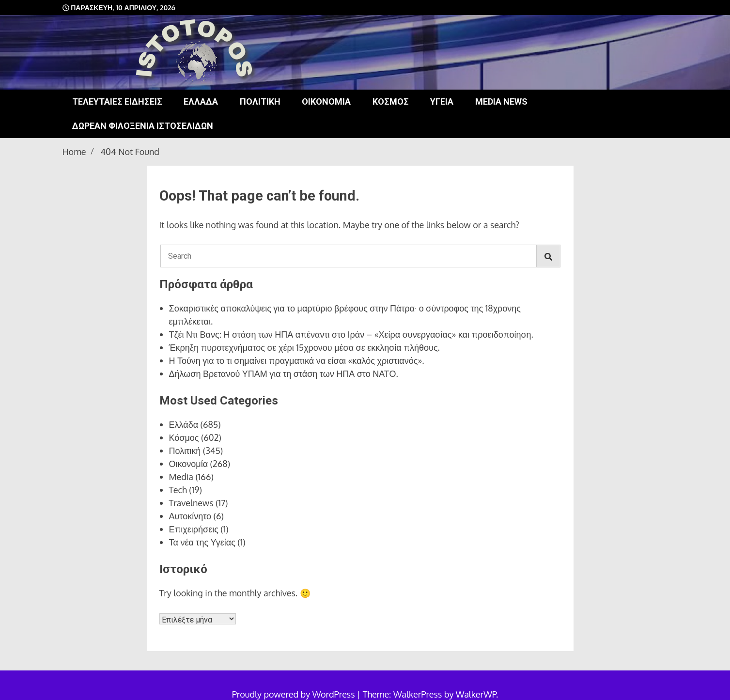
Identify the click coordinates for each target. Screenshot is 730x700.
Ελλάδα (201, 101)
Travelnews (191, 503)
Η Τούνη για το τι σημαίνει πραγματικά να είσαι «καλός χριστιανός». (297, 360)
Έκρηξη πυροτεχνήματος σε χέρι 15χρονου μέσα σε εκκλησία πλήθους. (304, 347)
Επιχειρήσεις (194, 529)
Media (181, 477)
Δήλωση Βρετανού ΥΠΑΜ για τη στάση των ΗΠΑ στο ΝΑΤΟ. (284, 373)
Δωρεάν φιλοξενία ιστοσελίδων (143, 126)
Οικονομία (326, 101)
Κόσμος (391, 101)
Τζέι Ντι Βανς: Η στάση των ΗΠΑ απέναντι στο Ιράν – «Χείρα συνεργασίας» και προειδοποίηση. (351, 334)
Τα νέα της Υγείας (202, 542)
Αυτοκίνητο (190, 516)
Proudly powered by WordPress (295, 694)
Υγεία (442, 101)
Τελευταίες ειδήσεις (117, 101)
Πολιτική (260, 101)
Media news (501, 101)
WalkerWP (476, 694)
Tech (178, 490)
